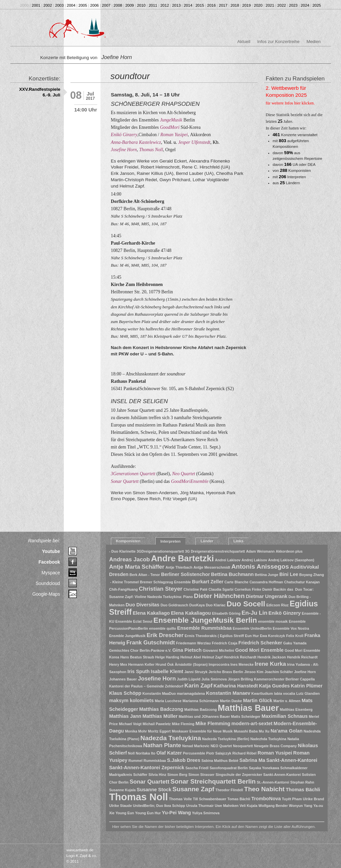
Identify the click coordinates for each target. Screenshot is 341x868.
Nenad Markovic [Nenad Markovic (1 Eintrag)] (196, 746)
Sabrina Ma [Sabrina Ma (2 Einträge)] (252, 760)
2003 (59, 5)
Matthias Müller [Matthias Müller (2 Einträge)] (160, 716)
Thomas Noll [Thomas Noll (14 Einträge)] (139, 797)
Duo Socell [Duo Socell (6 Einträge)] (246, 604)
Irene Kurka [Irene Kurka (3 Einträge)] (271, 664)
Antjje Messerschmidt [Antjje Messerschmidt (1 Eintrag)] (212, 567)
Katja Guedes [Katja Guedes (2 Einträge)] (274, 686)
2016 (211, 5)
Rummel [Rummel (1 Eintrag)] (136, 761)
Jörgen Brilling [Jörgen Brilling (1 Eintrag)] (240, 679)
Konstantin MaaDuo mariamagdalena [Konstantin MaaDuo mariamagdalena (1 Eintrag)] (174, 693)
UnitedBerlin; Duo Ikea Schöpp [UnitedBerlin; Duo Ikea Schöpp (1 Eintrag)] (159, 806)
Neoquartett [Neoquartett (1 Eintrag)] (243, 746)
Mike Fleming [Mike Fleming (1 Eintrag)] (183, 724)
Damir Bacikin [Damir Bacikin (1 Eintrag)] (274, 589)
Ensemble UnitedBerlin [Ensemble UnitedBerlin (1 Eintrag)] (252, 628)
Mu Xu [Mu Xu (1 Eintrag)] (264, 731)
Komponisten (128, 541)
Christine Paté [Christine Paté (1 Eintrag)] (195, 589)
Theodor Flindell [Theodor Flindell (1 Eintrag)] (229, 790)
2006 (95, 5)
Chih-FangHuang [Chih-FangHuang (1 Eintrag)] (124, 589)
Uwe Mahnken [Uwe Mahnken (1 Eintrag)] (227, 806)
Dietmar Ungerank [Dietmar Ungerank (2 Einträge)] (267, 596)
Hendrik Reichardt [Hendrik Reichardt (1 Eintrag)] (302, 657)
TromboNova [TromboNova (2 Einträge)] (266, 799)
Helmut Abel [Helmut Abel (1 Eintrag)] (191, 657)
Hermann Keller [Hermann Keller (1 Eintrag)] (141, 664)
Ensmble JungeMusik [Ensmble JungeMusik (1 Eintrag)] (127, 636)
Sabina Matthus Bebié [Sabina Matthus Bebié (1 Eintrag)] (220, 761)
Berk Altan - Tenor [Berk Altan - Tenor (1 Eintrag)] (145, 575)
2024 (305, 5)
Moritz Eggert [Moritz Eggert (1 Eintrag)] (159, 731)
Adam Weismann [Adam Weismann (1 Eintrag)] (261, 551)
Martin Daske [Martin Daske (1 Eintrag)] (231, 701)
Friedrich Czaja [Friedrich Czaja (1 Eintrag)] (224, 643)
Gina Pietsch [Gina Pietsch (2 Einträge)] (187, 650)
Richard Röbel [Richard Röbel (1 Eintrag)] (244, 753)
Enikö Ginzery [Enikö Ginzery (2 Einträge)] (285, 613)
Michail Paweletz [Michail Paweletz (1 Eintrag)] (157, 724)
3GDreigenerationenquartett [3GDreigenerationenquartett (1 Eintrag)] (160, 551)
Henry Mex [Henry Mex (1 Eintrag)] (118, 664)
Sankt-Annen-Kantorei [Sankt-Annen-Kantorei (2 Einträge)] (292, 760)
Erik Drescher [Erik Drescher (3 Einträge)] (165, 635)
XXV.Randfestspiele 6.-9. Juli (40, 92)
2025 (317, 5)
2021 (270, 5)
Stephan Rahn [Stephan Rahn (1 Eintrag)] (302, 782)
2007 (106, 5)
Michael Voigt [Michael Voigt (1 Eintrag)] (130, 724)
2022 (282, 5)
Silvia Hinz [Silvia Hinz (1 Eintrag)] (157, 775)
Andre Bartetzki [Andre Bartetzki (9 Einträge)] (182, 558)
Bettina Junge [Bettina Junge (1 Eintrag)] (267, 575)
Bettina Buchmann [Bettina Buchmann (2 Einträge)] (232, 574)
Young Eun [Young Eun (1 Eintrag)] (125, 813)
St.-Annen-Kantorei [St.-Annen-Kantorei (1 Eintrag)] (273, 782)
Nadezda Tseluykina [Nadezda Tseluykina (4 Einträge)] (171, 738)
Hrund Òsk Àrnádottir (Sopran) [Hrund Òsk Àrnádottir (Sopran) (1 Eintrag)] (182, 664)
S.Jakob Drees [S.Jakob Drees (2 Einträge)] (184, 760)
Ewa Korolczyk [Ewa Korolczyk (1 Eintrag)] (272, 636)
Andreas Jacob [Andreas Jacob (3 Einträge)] (130, 559)
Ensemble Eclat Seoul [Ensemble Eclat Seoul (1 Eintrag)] (134, 621)
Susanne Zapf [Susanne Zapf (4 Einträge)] (193, 789)
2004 (71, 5)
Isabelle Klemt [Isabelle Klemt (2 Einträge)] (167, 671)
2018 (235, 5)
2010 (141, 5)
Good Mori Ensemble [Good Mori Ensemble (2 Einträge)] (259, 650)
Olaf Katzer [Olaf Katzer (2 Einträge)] (169, 753)
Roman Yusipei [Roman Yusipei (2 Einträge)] (275, 753)
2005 (83, 5)
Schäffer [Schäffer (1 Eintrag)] (140, 775)
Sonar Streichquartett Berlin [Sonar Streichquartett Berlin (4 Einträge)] (213, 781)
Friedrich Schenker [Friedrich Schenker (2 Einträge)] (260, 643)
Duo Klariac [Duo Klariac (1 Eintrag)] (216, 605)
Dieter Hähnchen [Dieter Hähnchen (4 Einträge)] (219, 596)
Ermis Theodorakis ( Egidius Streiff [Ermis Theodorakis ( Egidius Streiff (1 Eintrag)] (214, 636)
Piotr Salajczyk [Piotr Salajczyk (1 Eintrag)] (219, 753)
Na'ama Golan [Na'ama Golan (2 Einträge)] (287, 731)
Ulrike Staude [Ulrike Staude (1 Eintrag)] (121, 806)
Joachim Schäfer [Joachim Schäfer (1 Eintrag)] (279, 672)
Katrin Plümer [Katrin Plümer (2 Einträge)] (307, 686)
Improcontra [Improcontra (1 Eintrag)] (219, 664)
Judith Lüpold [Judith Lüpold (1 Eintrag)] (189, 679)
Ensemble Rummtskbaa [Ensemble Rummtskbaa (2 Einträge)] (204, 628)
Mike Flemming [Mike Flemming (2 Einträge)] (213, 724)
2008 (118, 5)
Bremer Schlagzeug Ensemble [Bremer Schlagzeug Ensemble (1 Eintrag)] (165, 582)
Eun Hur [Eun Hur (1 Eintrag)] (252, 636)
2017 (223, 5)
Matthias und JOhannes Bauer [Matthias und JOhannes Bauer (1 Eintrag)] (204, 716)
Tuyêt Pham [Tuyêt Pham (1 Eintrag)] (292, 799)
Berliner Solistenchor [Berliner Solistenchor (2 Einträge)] (185, 574)
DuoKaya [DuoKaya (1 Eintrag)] (197, 605)
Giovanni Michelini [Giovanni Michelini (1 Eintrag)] (218, 650)
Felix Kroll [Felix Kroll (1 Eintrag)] (295, 636)
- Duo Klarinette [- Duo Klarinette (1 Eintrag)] (122, 551)
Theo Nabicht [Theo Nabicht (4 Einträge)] (264, 789)
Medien (314, 42)
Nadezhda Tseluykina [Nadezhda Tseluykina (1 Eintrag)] (269, 739)
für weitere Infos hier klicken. (290, 103)
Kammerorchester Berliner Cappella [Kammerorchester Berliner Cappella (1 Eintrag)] (285, 679)
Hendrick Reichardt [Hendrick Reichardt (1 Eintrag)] (240, 657)
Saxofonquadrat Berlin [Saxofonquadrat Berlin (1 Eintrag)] (229, 768)
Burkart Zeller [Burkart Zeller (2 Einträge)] (208, 582)
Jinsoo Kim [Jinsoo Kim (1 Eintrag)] (254, 672)
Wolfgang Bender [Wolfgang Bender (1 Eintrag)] (273, 806)
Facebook (49, 562)
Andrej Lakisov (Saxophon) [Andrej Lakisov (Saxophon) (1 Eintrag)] (291, 560)
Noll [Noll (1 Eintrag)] (131, 753)
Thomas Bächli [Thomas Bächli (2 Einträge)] (303, 790)
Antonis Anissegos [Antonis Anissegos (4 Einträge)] (260, 566)
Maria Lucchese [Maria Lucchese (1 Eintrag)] (168, 701)
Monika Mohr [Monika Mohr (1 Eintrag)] (136, 731)
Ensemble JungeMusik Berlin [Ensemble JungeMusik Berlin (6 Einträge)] (205, 620)
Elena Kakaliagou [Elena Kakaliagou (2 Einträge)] (191, 613)
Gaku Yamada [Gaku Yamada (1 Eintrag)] (295, 643)
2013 (176, 5)
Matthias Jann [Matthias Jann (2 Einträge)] (125, 716)
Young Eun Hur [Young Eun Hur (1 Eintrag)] (148, 813)
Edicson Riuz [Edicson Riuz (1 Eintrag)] (277, 605)
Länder (207, 541)
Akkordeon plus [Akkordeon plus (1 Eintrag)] (289, 551)
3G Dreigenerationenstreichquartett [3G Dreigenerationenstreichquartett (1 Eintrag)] (215, 551)
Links (238, 541)
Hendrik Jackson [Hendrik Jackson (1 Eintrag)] (272, 657)
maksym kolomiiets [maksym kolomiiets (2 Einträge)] (132, 700)
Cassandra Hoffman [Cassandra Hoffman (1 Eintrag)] (266, 582)
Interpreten (170, 541)
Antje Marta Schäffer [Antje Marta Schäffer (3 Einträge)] (137, 567)
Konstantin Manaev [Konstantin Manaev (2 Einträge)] (228, 693)
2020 (258, 5)
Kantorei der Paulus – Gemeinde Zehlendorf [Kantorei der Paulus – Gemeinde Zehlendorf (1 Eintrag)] (146, 686)
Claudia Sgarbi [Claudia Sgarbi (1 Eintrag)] (221, 589)
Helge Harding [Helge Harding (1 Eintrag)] (167, 657)
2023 (293, 5)
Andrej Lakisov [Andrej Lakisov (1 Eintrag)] (254, 560)
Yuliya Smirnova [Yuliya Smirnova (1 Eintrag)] (206, 813)
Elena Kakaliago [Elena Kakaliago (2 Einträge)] (151, 613)
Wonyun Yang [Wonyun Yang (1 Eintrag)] (301, 806)
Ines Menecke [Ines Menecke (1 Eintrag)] (242, 664)
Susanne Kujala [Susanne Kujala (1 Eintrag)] (122, 790)
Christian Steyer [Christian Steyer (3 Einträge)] (161, 589)
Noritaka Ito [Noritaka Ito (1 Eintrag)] (145, 753)
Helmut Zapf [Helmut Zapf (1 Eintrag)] (212, 657)
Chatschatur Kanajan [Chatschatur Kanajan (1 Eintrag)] (302, 582)
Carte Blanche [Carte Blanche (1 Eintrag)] (236, 582)
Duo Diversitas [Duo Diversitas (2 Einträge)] (142, 605)
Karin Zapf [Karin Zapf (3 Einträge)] (198, 686)
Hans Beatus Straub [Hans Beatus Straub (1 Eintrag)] (137, 657)
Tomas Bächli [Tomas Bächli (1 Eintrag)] (239, 799)
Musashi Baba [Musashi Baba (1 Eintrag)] (246, 731)
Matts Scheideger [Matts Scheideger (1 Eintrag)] (246, 716)
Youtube (51, 551)
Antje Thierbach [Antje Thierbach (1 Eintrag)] (179, 567)
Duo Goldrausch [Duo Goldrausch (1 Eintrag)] (175, 605)
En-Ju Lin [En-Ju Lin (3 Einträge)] (254, 613)
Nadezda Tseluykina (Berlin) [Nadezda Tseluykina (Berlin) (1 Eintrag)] (226, 739)
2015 (200, 5)
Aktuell (244, 42)
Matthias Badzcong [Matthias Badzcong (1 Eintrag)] (201, 709)
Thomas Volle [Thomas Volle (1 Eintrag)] (181, 799)
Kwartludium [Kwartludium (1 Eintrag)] (262, 693)
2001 (36, 5)
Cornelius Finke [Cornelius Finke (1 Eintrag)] (248, 589)
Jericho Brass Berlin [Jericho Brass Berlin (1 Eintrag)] (226, 672)
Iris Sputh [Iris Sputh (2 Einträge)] (138, 671)
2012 (165, 5)
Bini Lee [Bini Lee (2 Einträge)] (289, 574)
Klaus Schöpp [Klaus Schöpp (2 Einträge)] (125, 693)
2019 (246, 5)
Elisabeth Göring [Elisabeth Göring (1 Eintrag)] (226, 613)
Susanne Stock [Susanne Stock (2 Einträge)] (154, 790)
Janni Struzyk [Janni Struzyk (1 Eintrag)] (196, 672)
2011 (153, 5)
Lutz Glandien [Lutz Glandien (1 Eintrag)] (308, 693)
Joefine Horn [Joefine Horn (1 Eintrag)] (305, 672)
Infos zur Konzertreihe (278, 42)
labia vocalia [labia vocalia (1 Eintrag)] (284, 693)
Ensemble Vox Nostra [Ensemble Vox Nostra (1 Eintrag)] (291, 628)
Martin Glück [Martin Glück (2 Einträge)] (258, 700)
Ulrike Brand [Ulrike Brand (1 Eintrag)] (313, 799)
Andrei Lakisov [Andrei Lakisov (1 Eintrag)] (228, 560)
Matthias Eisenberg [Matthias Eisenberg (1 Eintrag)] (296, 709)
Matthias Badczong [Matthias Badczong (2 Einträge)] (161, 709)
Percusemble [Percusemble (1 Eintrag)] (194, 753)
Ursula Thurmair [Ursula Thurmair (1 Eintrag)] (200, 806)
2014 (188, 5)
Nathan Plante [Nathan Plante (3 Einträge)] (162, 745)
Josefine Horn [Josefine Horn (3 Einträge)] (157, 679)
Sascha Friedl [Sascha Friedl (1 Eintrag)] (197, 768)
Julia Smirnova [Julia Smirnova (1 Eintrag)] (214, 679)
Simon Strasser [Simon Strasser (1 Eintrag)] (201, 775)
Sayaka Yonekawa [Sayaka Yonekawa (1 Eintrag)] (264, 768)
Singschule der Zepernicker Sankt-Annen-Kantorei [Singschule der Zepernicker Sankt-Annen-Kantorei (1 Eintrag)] (258, 775)
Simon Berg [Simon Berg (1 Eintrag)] (177, 775)
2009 (130, 5)
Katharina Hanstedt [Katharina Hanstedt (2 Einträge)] (236, 686)
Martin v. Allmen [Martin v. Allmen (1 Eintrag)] (287, 701)
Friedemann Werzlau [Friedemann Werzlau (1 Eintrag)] (193, 643)
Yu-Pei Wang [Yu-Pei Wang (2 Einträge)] (177, 813)
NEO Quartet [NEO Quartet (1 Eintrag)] (221, 746)
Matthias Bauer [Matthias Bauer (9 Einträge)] (248, 708)
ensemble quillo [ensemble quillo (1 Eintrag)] (163, 628)
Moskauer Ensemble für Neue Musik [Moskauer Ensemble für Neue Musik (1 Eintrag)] (202, 731)
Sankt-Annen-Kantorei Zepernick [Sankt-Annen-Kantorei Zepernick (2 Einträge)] (147, 768)
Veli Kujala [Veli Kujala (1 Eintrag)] (248, 806)
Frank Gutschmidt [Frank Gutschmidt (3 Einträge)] (151, 643)
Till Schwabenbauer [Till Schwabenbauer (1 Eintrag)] (210, 799)
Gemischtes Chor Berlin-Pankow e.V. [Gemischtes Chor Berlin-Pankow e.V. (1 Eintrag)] (140, 650)
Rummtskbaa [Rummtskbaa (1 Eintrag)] (155, 761)
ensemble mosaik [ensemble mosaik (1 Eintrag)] (273, 621)
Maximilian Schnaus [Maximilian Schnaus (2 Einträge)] (285, 716)
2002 (48, 5)
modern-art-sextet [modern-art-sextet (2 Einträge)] (252, 724)
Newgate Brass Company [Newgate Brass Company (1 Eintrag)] (276, 746)
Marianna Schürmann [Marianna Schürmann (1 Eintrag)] (201, 701)
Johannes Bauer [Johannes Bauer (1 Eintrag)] (123, 679)
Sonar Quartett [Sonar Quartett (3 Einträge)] (149, 782)
